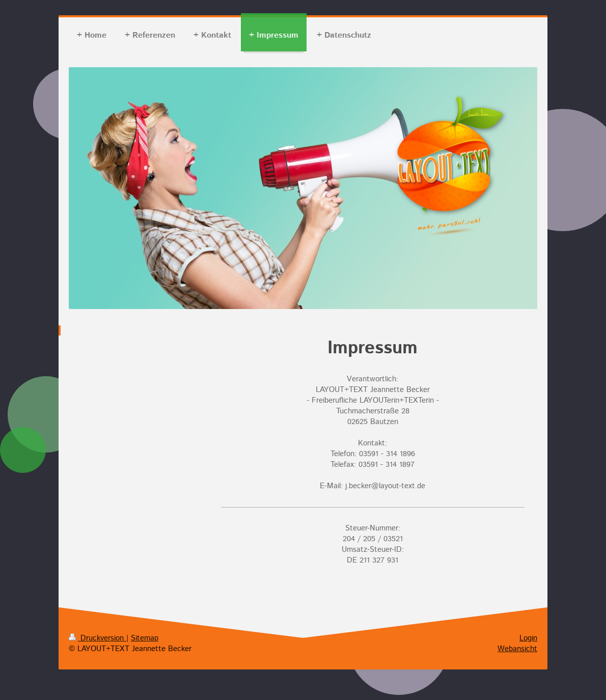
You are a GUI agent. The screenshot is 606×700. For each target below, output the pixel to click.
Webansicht (517, 649)
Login (528, 638)
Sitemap (145, 638)
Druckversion (98, 638)
